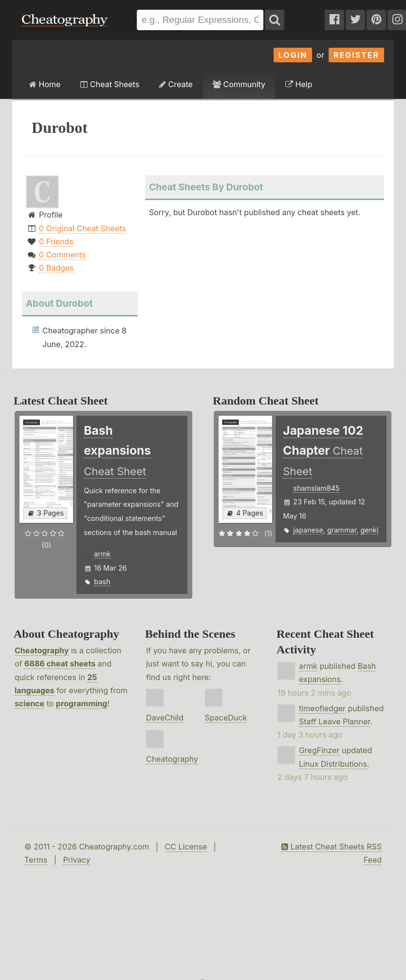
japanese (308, 530)
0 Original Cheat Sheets (83, 228)
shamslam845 (316, 488)
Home (45, 84)
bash (102, 582)
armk (102, 554)
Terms (36, 860)
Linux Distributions (333, 764)
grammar (342, 530)
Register (356, 55)
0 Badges (56, 268)
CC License (186, 847)
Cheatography (42, 650)
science (29, 703)
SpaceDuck (226, 718)
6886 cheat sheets (60, 664)
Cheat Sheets (110, 84)
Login (293, 55)
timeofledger (322, 708)
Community (239, 84)
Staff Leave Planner (334, 721)
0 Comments (62, 255)
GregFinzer (319, 750)
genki (369, 530)
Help (299, 84)
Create (176, 84)
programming (82, 703)
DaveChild (165, 718)
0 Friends (56, 241)
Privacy (76, 860)
